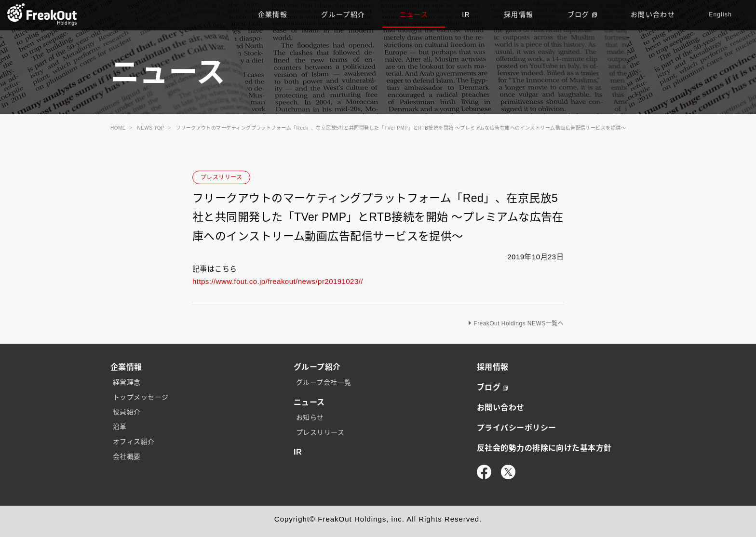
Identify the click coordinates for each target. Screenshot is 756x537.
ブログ (582, 14)
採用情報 (519, 14)
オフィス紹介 (134, 442)
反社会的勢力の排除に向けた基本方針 (544, 448)
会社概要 (127, 456)
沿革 (120, 427)
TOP (42, 14)
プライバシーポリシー (517, 428)
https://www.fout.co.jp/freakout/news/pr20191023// (278, 281)
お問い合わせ (653, 14)
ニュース (414, 14)
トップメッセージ (141, 397)
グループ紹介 (343, 14)
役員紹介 (127, 412)
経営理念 (127, 382)
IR (466, 14)
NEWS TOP (151, 128)
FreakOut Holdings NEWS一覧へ (519, 323)
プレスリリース (221, 177)
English (720, 14)
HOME (118, 128)
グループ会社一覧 (324, 382)
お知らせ (310, 417)
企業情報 (273, 14)
